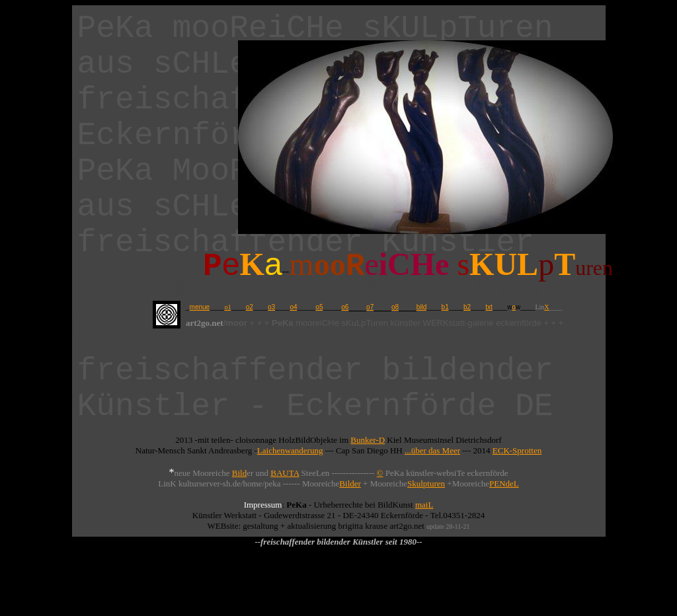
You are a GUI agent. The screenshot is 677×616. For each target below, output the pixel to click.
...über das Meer (432, 450)
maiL (424, 505)
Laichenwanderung (290, 450)
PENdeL (504, 483)
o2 (250, 307)
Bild (239, 473)
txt (489, 307)
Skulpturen (426, 483)
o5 (319, 307)
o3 (271, 307)
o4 (293, 307)
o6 (345, 307)
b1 (445, 307)
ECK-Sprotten (517, 450)
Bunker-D (368, 440)
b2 (467, 307)
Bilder (350, 483)
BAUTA (285, 473)
